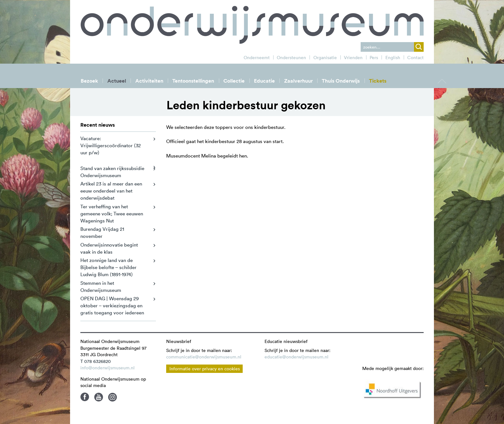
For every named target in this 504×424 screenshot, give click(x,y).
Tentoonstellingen (193, 81)
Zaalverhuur (298, 81)
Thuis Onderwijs (341, 81)
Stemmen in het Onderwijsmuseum (101, 287)
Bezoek (89, 81)
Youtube (99, 397)
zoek (419, 47)
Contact (415, 58)
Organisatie (325, 58)
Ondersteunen (291, 58)
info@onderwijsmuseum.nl (108, 368)
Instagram (113, 397)
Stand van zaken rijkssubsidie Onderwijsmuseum (112, 172)
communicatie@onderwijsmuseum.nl (204, 357)
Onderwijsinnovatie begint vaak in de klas (109, 248)
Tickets (378, 81)
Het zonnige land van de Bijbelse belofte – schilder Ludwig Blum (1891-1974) (108, 267)
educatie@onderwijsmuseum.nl (297, 357)
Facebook (85, 397)
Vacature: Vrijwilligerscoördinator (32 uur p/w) (111, 145)
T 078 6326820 (96, 361)
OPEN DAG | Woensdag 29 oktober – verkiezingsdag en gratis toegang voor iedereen (112, 306)
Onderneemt (257, 58)
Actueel (117, 81)
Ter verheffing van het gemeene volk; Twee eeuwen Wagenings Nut (112, 214)
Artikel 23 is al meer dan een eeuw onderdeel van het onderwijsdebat (111, 191)
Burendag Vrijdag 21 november (102, 233)
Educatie (264, 81)
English (393, 58)
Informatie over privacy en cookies (205, 369)
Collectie (234, 81)
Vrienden (353, 58)
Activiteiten (149, 81)
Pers (374, 58)
